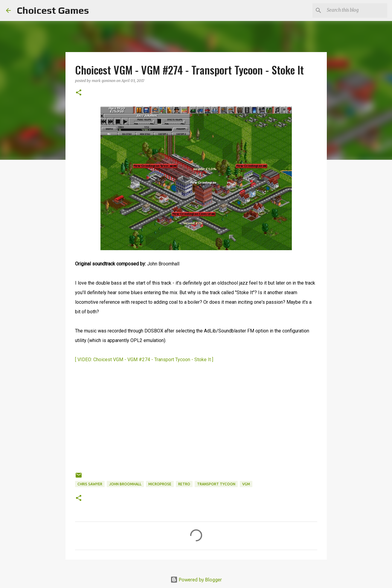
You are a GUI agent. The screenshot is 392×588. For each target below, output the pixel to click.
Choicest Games (53, 10)
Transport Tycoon (216, 484)
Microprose (160, 484)
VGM (246, 484)
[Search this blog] (356, 10)
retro (184, 484)
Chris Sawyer (90, 484)
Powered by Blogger (196, 580)
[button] (79, 93)
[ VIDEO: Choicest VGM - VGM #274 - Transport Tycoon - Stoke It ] (144, 360)
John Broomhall (125, 484)
